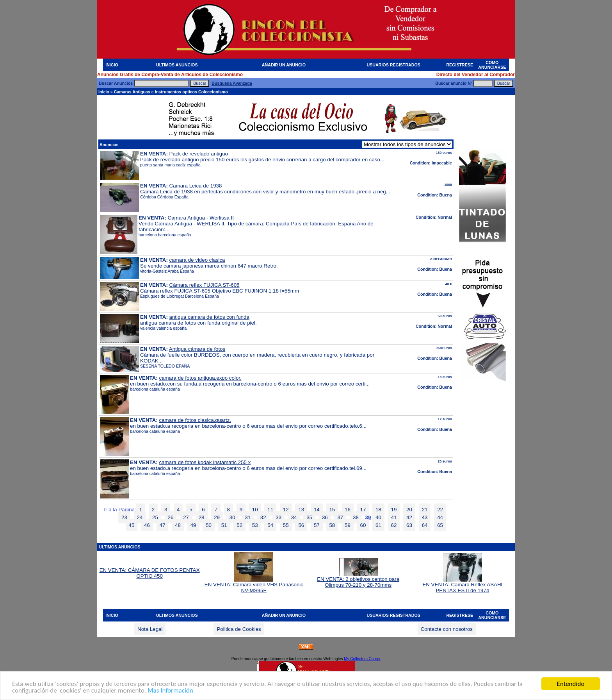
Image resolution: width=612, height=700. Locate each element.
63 (409, 525)
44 (440, 517)
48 (178, 525)
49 (193, 525)
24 (140, 517)
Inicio (104, 92)
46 (147, 525)
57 (317, 525)
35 (309, 517)
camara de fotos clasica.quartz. (195, 420)
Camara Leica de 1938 (196, 186)
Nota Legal (150, 629)
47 (163, 525)
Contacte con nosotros (447, 629)
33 (278, 517)
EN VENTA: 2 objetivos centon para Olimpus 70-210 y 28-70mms (358, 580)
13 (301, 510)
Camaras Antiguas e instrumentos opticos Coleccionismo (171, 92)
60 (363, 525)
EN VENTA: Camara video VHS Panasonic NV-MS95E (254, 585)
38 (356, 517)
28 (202, 517)
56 (301, 525)
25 (155, 517)
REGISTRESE (460, 65)
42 (409, 517)
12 (286, 510)
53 (255, 525)
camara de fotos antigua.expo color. (200, 378)
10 (255, 510)
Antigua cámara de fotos (197, 349)
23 (124, 517)
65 (440, 525)
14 (317, 510)
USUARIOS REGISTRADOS (394, 65)
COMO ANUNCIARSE (492, 65)
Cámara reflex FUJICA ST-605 (205, 285)
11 (270, 510)
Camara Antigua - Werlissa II (201, 218)
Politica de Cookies (239, 629)
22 (440, 510)
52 (239, 525)
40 (378, 517)
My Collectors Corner (362, 659)
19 (394, 510)
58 (332, 525)
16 (348, 510)
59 (348, 525)
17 (363, 510)
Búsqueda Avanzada (232, 83)
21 (425, 510)
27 (186, 517)
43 (425, 517)
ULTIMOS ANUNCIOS (177, 65)
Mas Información (170, 691)
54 (270, 525)
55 (286, 525)
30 (232, 517)
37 (340, 517)
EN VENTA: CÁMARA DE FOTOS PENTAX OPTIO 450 (150, 573)
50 (209, 525)
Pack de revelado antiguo (199, 154)
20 (409, 510)
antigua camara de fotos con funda (209, 317)
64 (425, 525)
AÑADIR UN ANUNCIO (284, 65)
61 (378, 525)
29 (217, 517)
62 (394, 525)
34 (294, 517)
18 (378, 510)
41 (394, 517)
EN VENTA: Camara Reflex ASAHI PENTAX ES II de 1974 (462, 585)
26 (171, 517)
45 (132, 525)
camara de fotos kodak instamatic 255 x (205, 462)
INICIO (112, 65)
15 (332, 510)
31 (248, 517)
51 (224, 525)
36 (325, 517)
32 (263, 517)
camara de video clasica (197, 260)
